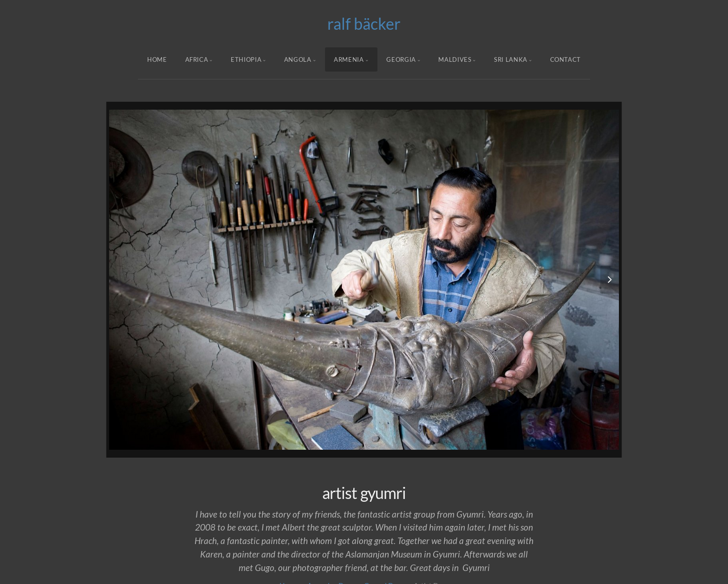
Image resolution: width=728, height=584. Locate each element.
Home (157, 59)
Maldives (455, 59)
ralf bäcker (364, 23)
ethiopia (246, 59)
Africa (197, 59)
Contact (566, 59)
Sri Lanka (511, 59)
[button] (591, 279)
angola (298, 59)
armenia (349, 59)
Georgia (401, 59)
